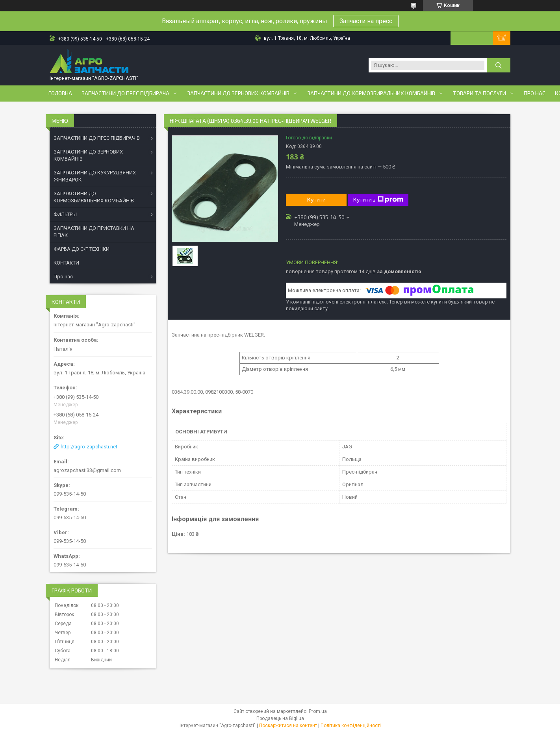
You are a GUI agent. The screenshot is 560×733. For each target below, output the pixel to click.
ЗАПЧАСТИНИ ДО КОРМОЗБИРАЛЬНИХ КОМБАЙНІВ (94, 197)
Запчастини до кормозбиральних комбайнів (371, 93)
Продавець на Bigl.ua (280, 718)
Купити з (378, 200)
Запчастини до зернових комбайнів (238, 93)
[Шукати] (499, 65)
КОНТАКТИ (66, 263)
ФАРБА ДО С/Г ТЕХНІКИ (82, 249)
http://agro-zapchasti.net (89, 447)
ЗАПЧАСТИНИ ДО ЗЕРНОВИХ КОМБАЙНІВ (88, 155)
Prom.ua (318, 711)
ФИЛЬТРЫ (65, 214)
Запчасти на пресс (366, 21)
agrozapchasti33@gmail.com (87, 470)
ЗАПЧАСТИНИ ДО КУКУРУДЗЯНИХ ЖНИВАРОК (95, 176)
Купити (316, 199)
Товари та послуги (479, 93)
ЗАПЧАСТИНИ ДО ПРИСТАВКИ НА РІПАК (94, 232)
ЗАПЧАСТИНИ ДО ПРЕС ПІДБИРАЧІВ (97, 138)
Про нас (535, 93)
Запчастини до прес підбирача (125, 93)
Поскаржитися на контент (288, 726)
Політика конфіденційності (351, 726)
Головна (60, 93)
